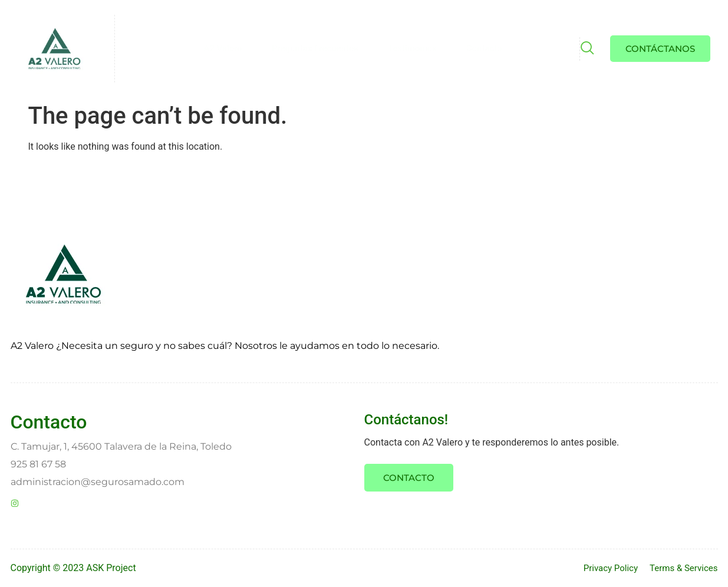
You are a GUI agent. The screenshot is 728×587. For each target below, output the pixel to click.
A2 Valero (223, 48)
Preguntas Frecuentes (315, 48)
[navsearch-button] (587, 50)
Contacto (484, 48)
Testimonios (412, 48)
